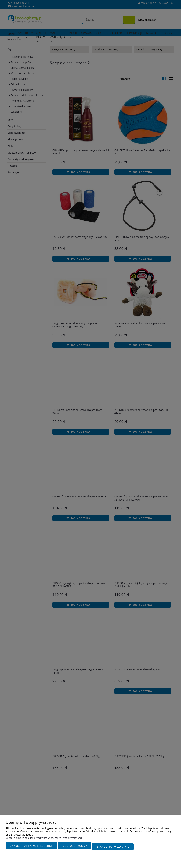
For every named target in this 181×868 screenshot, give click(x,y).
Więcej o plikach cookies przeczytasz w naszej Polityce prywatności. (44, 840)
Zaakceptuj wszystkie (113, 848)
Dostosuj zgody (75, 848)
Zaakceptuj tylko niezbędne (32, 848)
